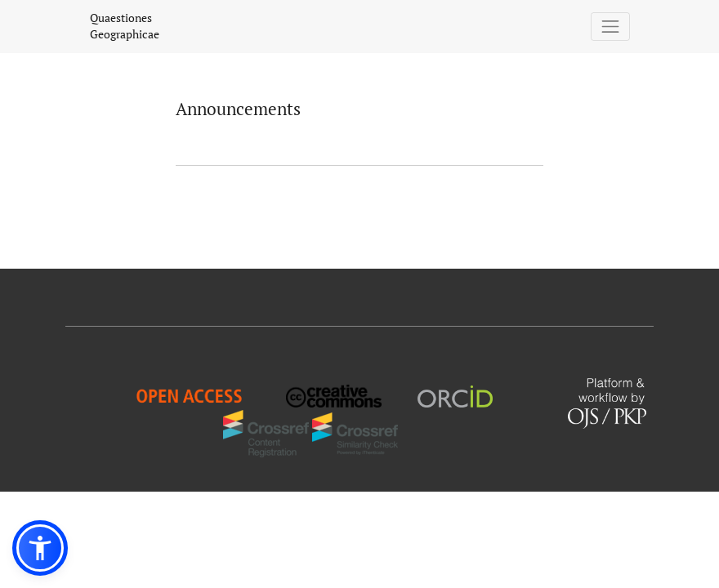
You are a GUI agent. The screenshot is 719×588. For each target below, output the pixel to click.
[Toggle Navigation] (611, 27)
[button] (40, 548)
